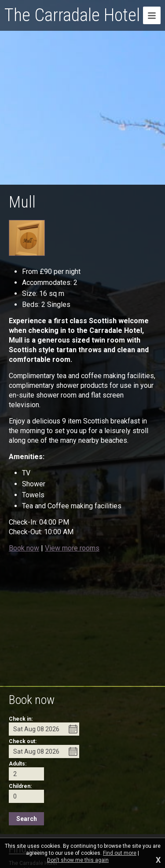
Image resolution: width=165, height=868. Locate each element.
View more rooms (72, 548)
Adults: (18, 764)
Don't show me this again (78, 860)
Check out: (23, 741)
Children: (20, 786)
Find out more (120, 853)
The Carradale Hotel (72, 15)
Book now (24, 548)
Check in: (21, 719)
